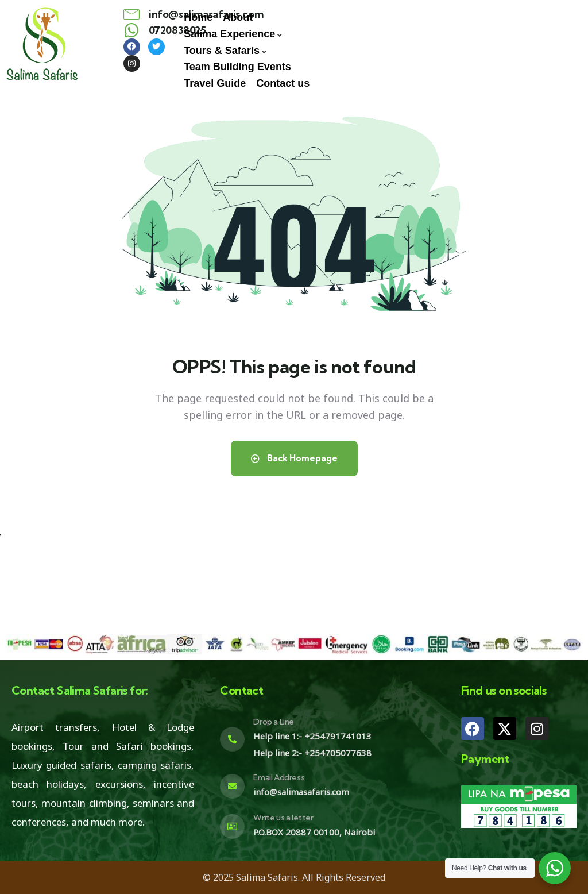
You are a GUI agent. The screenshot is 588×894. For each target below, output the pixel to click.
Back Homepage (294, 458)
